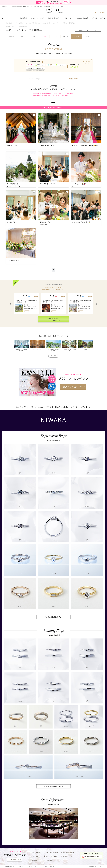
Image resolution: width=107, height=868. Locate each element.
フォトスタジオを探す (51, 852)
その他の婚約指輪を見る (53, 617)
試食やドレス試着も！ (53, 319)
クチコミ (77, 36)
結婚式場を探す (36, 852)
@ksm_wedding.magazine (91, 857)
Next (97, 304)
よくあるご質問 (48, 860)
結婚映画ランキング (68, 856)
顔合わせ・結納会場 (50, 856)
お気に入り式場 (100, 12)
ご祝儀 (44, 36)
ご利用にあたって (22, 866)
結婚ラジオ (35, 856)
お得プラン (66, 36)
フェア (55, 36)
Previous (10, 304)
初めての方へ (35, 860)
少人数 (88, 36)
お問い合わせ (53, 866)
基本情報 (11, 36)
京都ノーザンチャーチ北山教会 (24, 30)
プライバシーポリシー (34, 866)
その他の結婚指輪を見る (53, 786)
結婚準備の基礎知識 (68, 852)
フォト (33, 36)
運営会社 (45, 866)
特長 (22, 36)
